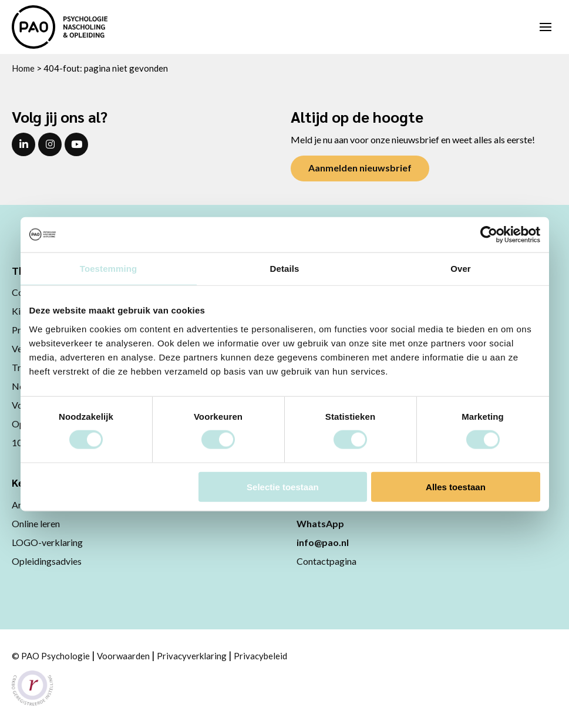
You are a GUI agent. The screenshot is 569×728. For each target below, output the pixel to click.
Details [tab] (285, 269)
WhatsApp (320, 523)
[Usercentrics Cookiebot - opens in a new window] (489, 235)
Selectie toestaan (283, 486)
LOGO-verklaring (47, 542)
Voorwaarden (123, 656)
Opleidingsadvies (47, 561)
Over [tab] (461, 269)
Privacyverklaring (192, 656)
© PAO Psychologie (51, 656)
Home (23, 68)
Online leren (36, 523)
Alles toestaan (456, 486)
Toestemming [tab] (109, 269)
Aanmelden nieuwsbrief (360, 168)
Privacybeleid (260, 656)
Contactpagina (326, 561)
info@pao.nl (323, 542)
